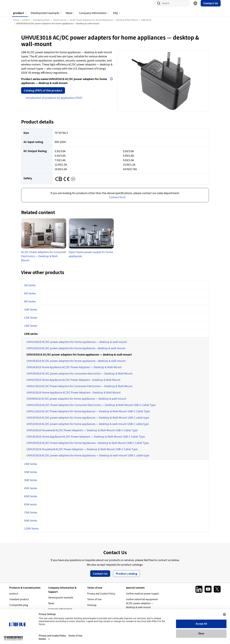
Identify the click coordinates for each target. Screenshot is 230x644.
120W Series (31, 531)
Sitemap (92, 608)
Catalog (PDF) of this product (43, 93)
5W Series (30, 288)
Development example (45, 16)
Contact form (117, 200)
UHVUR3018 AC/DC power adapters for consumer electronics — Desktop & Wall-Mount (79, 376)
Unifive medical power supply (142, 596)
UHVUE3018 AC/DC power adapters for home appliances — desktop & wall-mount (79, 357)
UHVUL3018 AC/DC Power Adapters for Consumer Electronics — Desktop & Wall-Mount (79, 389)
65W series (30, 507)
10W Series (31, 312)
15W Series (31, 328)
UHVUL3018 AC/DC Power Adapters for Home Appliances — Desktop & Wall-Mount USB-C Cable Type (88, 414)
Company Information (93, 16)
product (19, 16)
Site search (158, 6)
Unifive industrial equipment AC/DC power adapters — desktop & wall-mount (142, 606)
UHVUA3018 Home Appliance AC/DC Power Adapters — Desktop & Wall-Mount (74, 370)
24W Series (31, 467)
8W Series (30, 304)
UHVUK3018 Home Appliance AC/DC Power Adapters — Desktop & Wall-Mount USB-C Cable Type (86, 439)
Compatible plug (19, 608)
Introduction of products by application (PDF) (54, 101)
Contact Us (211, 6)
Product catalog (126, 576)
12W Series (31, 320)
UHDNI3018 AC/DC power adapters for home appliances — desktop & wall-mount (76, 401)
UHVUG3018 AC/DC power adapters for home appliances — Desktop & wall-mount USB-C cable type (88, 458)
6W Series (30, 296)
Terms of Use (94, 602)
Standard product (19, 602)
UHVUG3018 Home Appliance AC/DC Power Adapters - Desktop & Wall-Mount (74, 395)
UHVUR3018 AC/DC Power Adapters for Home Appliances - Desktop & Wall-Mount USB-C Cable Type (88, 446)
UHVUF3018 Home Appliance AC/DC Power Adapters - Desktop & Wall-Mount (73, 383)
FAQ (115, 16)
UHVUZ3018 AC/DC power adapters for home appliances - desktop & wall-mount (76, 351)
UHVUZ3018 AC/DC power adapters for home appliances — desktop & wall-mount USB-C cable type (88, 427)
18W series (31, 337)
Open (111, 82)
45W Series (31, 491)
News (69, 16)
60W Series (31, 499)
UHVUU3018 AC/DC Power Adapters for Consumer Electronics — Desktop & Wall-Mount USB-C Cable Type (91, 408)
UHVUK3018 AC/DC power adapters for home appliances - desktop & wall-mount (76, 364)
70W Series (31, 515)
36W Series (31, 483)
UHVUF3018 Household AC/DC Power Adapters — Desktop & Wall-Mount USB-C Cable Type (82, 452)
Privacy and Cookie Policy (101, 596)
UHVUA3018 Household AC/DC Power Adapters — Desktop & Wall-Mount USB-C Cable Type (82, 433)
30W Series (31, 475)
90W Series (31, 523)
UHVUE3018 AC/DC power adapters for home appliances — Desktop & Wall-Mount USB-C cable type (88, 420)
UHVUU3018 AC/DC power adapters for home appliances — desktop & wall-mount (77, 345)
